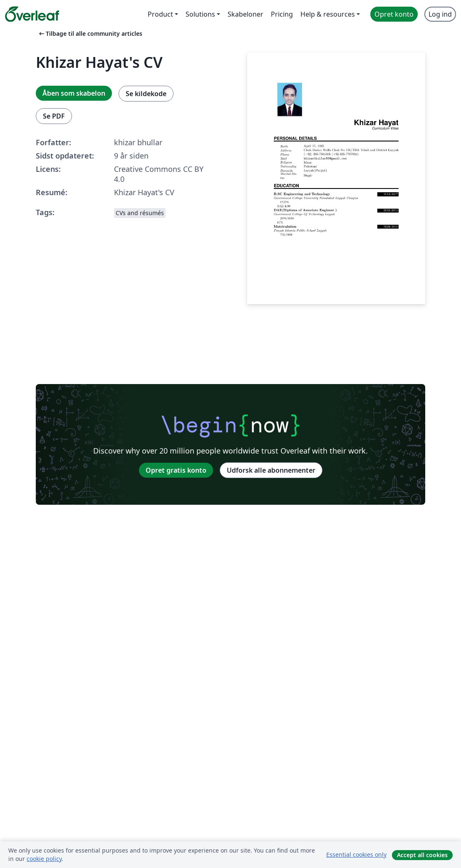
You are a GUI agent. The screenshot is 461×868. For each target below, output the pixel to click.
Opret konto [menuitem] (394, 14)
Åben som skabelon (74, 93)
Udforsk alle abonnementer (271, 470)
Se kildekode (146, 94)
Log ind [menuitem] (440, 14)
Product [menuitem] (160, 14)
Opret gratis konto (176, 470)
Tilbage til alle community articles (90, 33)
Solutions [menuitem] (200, 14)
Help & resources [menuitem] (328, 14)
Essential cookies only (356, 854)
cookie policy (44, 859)
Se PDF (54, 116)
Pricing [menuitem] (282, 14)
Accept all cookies (422, 855)
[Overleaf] (32, 14)
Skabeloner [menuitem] (245, 14)
